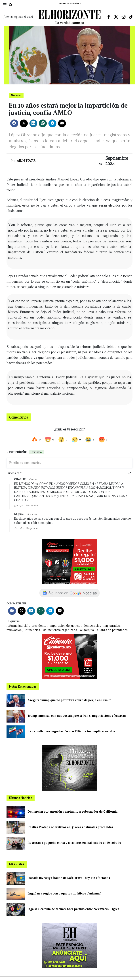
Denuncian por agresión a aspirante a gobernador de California (72, 812)
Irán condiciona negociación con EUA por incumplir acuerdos (71, 731)
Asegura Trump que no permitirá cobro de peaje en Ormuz (69, 700)
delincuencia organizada (60, 630)
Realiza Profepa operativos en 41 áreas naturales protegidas (70, 827)
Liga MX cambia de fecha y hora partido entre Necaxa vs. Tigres (73, 909)
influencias (32, 630)
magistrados (111, 626)
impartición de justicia (65, 626)
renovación (14, 630)
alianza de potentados (112, 630)
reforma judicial (17, 626)
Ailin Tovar (26, 161)
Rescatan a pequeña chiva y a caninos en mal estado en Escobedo (74, 843)
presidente (39, 626)
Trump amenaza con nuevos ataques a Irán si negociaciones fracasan (77, 716)
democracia (91, 626)
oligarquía (87, 630)
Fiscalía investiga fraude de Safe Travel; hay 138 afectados (69, 878)
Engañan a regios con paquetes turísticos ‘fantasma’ (64, 893)
